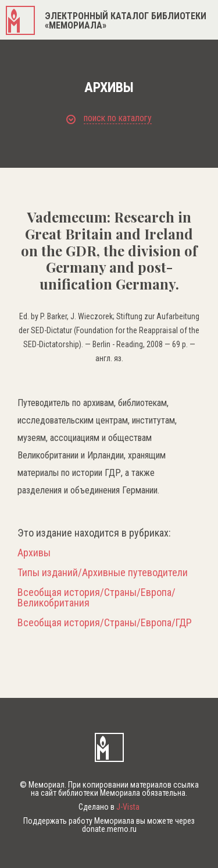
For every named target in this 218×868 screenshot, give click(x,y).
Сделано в (109, 807)
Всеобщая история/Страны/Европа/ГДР (105, 623)
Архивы (34, 553)
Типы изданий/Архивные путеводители (103, 573)
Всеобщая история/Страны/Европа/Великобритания (97, 598)
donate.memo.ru (109, 829)
